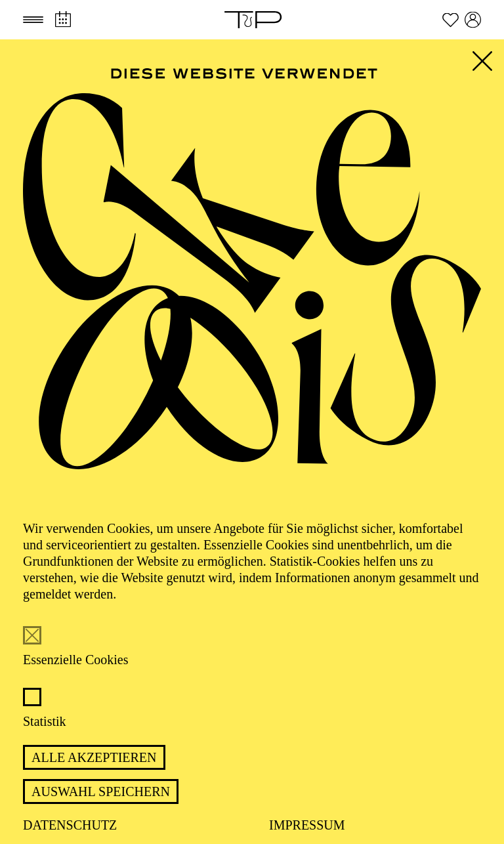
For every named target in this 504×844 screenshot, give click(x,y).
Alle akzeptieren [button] (94, 757)
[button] (33, 20)
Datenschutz (70, 825)
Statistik (45, 721)
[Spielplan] (63, 19)
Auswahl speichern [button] (101, 791)
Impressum (307, 825)
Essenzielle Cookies (76, 660)
